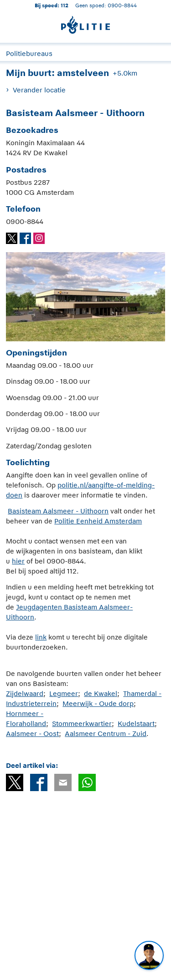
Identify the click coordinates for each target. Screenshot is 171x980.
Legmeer (64, 693)
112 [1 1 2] (65, 5)
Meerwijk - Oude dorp (98, 703)
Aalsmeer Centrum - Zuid (106, 734)
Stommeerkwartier (82, 724)
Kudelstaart (136, 724)
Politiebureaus (29, 53)
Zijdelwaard (25, 693)
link (41, 637)
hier (18, 561)
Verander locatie (39, 90)
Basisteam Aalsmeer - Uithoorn (58, 511)
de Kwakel (101, 693)
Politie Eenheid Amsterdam (98, 521)
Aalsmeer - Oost (32, 734)
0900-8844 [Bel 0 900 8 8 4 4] (122, 5)
